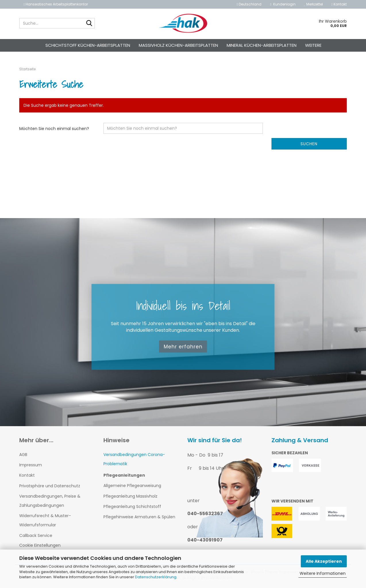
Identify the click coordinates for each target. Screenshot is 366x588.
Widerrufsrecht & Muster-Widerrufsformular (45, 520)
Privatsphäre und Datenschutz (50, 486)
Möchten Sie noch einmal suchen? (54, 129)
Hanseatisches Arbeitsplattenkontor (56, 4)
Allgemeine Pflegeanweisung (132, 486)
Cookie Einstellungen (40, 545)
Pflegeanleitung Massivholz (130, 496)
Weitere (313, 45)
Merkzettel (314, 4)
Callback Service (36, 535)
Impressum (31, 465)
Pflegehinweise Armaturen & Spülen (139, 517)
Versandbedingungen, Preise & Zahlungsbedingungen (50, 501)
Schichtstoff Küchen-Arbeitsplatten (88, 45)
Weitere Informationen (323, 573)
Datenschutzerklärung (156, 577)
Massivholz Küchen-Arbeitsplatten (178, 45)
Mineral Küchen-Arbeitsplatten (262, 45)
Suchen (309, 144)
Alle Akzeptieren (324, 561)
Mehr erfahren (183, 346)
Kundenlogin (283, 4)
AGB (23, 455)
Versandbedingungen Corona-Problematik (134, 459)
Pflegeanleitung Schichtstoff (132, 507)
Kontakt (339, 4)
